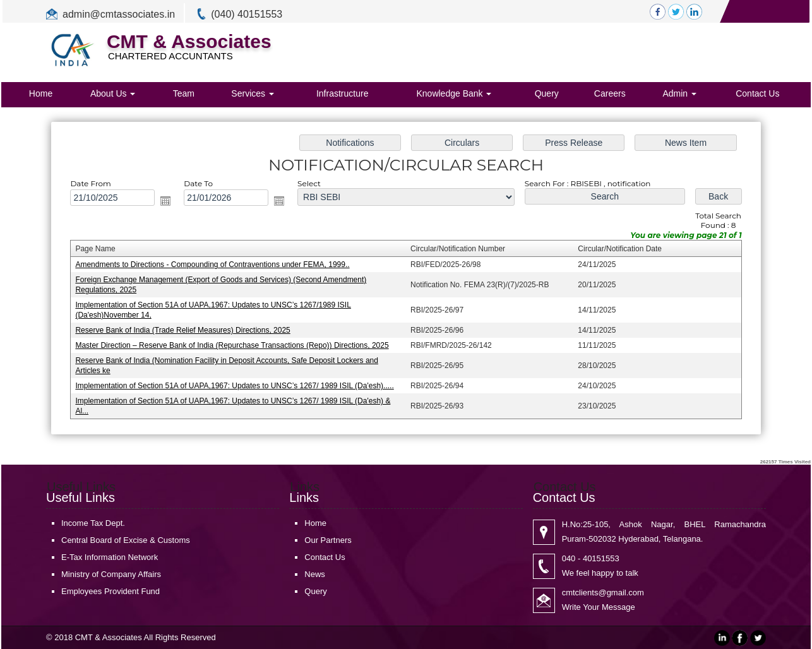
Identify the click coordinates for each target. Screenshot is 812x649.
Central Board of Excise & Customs (126, 540)
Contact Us (757, 93)
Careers (610, 93)
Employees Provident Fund (110, 591)
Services (253, 93)
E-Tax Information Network (110, 557)
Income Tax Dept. (93, 523)
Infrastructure (342, 93)
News (315, 574)
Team (184, 93)
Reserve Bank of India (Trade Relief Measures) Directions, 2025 (188, 330)
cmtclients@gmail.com (603, 592)
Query (547, 93)
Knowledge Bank (454, 93)
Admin (679, 93)
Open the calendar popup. (171, 202)
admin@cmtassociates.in (119, 14)
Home (41, 93)
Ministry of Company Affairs (111, 574)
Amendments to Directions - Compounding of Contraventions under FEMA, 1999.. (217, 265)
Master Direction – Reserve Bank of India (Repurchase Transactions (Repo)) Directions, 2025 (236, 344)
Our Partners (328, 540)
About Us (113, 93)
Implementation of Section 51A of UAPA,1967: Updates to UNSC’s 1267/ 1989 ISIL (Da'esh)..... (239, 383)
